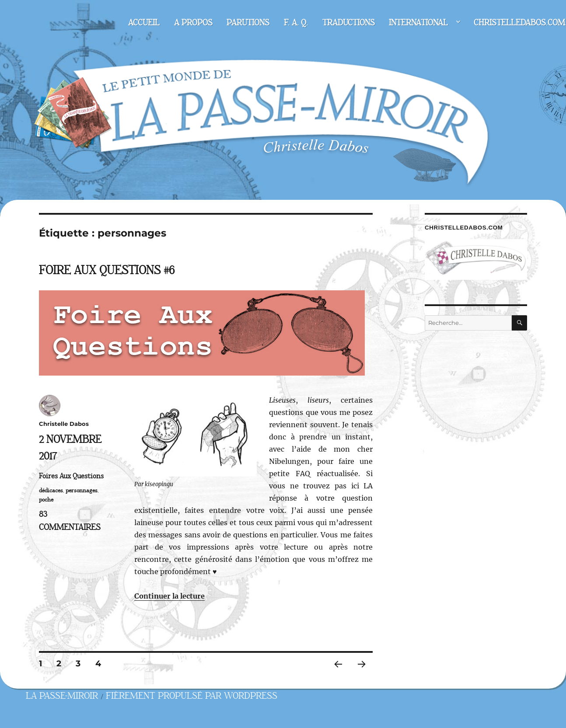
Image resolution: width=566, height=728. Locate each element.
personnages (82, 491)
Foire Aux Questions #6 (107, 270)
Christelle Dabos (64, 424)
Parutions (248, 23)
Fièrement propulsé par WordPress (192, 696)
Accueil (144, 23)
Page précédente (336, 675)
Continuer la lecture (169, 596)
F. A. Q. (296, 23)
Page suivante (360, 675)
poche (46, 500)
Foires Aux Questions (71, 476)
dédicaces (51, 491)
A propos (193, 23)
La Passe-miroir (62, 696)
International (418, 23)
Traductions (349, 23)
